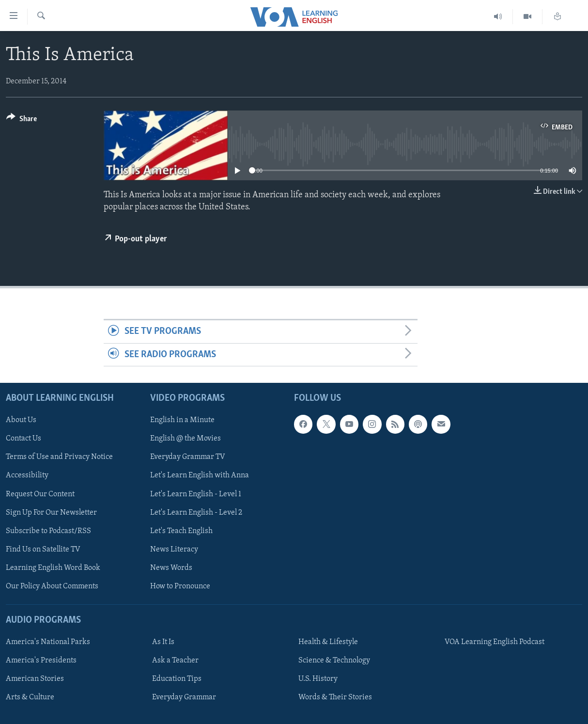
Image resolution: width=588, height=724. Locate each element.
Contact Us (23, 439)
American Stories (35, 679)
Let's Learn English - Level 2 (196, 513)
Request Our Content (40, 494)
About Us (21, 420)
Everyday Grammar (184, 697)
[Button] (22, 120)
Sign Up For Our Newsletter (51, 513)
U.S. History (318, 679)
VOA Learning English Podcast (495, 642)
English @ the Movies (186, 439)
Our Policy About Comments (52, 586)
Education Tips (177, 679)
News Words (171, 568)
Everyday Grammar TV (188, 457)
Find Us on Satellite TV (43, 550)
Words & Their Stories (335, 697)
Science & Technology (334, 661)
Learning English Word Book (53, 568)
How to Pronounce (180, 586)
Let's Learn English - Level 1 (196, 494)
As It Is (163, 642)
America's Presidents (41, 661)
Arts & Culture (30, 697)
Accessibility (27, 476)
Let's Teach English (181, 531)
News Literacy (174, 550)
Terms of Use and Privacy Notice (59, 457)
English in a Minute (182, 420)
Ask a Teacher (175, 661)
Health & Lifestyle (328, 642)
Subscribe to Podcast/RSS (48, 531)
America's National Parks (48, 642)
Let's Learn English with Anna (200, 476)
